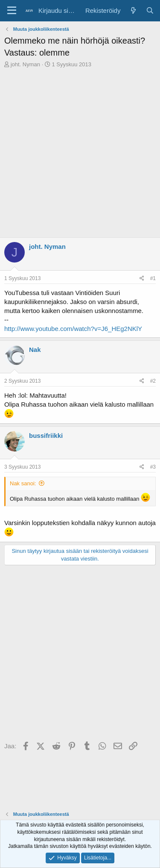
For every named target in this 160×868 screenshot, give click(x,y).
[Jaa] (142, 279)
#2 (153, 381)
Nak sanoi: (23, 483)
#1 (153, 278)
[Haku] (150, 10)
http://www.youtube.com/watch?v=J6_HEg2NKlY (73, 329)
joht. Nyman (25, 64)
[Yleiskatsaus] (133, 10)
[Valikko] (12, 11)
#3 (153, 467)
